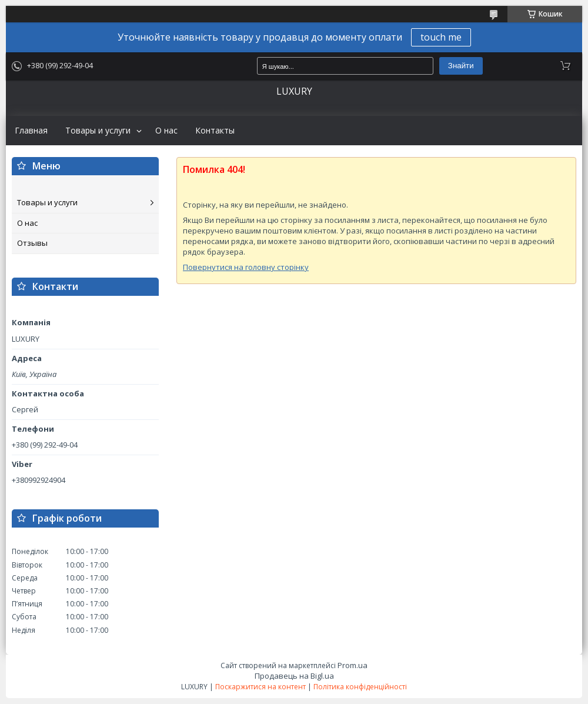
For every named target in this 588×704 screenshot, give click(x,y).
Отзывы (32, 243)
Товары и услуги (98, 131)
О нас (166, 131)
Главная (31, 131)
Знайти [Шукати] (461, 66)
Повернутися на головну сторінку (246, 267)
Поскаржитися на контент (260, 687)
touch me (441, 37)
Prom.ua (353, 665)
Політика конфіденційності (360, 687)
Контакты (215, 131)
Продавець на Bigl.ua (294, 676)
